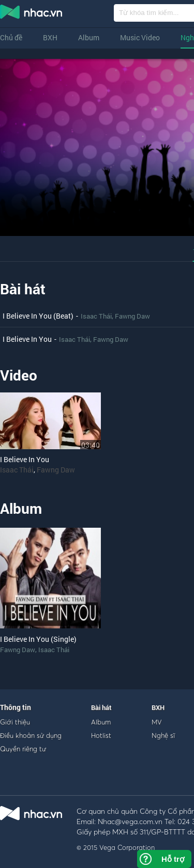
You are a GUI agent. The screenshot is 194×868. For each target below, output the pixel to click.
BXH (50, 37)
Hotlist (101, 735)
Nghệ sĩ (163, 735)
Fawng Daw (132, 316)
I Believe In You (27, 339)
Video (19, 375)
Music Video (140, 37)
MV (157, 722)
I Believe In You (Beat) (38, 316)
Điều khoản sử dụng (31, 735)
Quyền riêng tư (23, 749)
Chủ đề (11, 37)
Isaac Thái (96, 316)
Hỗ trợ (173, 859)
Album (89, 37)
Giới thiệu (15, 722)
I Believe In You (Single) (38, 639)
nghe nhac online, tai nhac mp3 (32, 14)
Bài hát (23, 289)
